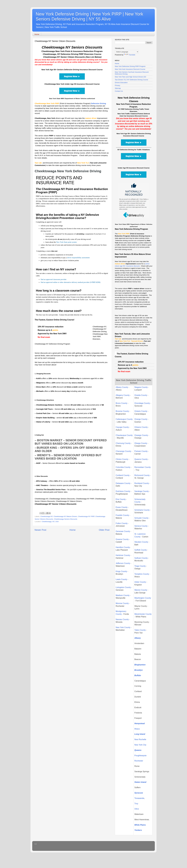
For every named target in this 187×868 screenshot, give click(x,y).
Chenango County (123, 451)
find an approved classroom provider (54, 279)
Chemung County (123, 443)
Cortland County (123, 475)
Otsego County (141, 443)
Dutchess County (123, 491)
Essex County (122, 507)
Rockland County (142, 483)
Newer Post (40, 530)
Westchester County (143, 614)
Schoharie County (142, 510)
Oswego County (141, 435)
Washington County (143, 598)
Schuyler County (141, 518)
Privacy (117, 85)
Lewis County (121, 579)
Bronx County (121, 403)
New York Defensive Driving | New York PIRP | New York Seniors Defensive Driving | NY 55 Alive (89, 17)
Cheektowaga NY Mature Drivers (65, 516)
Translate (130, 55)
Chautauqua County (124, 435)
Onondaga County (142, 403)
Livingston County (123, 587)
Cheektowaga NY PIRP (86, 516)
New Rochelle (140, 739)
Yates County (140, 630)
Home (37, 34)
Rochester (139, 761)
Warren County (141, 590)
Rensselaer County (143, 467)
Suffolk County (141, 550)
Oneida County (141, 395)
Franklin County (122, 515)
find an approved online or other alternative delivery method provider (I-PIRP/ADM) (71, 282)
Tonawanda (139, 798)
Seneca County (141, 526)
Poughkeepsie (140, 756)
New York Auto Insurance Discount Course (130, 69)
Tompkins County (142, 574)
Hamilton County (123, 547)
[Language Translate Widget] (127, 52)
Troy (136, 804)
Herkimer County (123, 555)
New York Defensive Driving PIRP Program (130, 66)
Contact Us (119, 91)
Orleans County (141, 427)
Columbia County (123, 467)
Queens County (141, 459)
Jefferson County (123, 563)
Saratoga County (142, 491)
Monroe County (122, 603)
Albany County (122, 387)
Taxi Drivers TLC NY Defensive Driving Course (131, 80)
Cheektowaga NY (46, 516)
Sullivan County (141, 558)
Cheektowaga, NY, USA (50, 522)
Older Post (104, 530)
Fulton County (122, 523)
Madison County (123, 595)
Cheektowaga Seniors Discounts (66, 519)
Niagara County (141, 387)
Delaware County (123, 483)
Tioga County (140, 566)
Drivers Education (121, 83)
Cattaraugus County (124, 419)
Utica (137, 809)
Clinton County (122, 459)
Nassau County (122, 619)
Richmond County (142, 475)
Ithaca (137, 729)
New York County (123, 627)
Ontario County (141, 411)
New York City (140, 745)
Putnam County (141, 451)
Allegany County (123, 395)
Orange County (141, 419)
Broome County (122, 411)
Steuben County (141, 542)
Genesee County (123, 531)
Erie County (121, 499)
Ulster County (140, 582)
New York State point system (66, 242)
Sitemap (118, 88)
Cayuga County (122, 427)
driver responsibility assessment (78, 258)
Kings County (121, 571)
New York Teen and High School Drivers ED (130, 77)
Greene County (122, 539)
